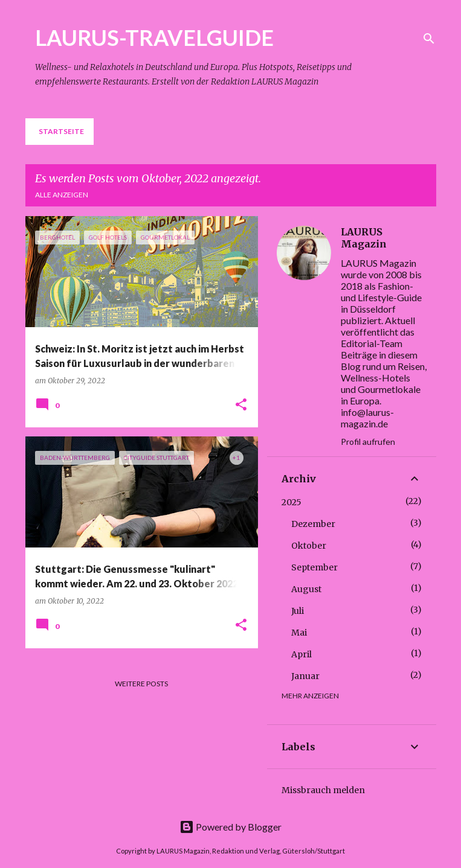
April (301, 654)
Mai (299, 633)
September (314, 567)
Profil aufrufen (368, 442)
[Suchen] (429, 39)
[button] (241, 405)
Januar (305, 676)
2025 (292, 502)
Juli (298, 611)
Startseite (61, 131)
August (306, 589)
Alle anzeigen (62, 195)
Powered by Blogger (230, 827)
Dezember (313, 524)
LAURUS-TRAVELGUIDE (154, 37)
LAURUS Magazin (364, 238)
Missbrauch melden (323, 790)
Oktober (309, 546)
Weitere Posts (141, 684)
